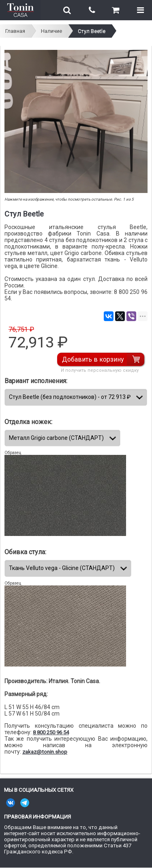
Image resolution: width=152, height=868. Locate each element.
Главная (15, 31)
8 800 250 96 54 (51, 732)
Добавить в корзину (93, 359)
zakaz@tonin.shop (45, 752)
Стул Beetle (92, 31)
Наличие (51, 31)
